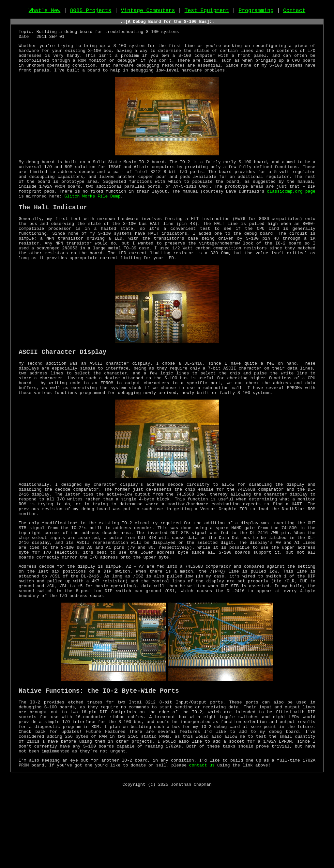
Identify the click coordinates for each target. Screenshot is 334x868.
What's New (45, 12)
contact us (202, 840)
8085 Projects (91, 12)
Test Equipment (207, 12)
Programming (256, 12)
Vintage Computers (148, 12)
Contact (294, 12)
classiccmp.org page (291, 211)
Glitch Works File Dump (93, 216)
